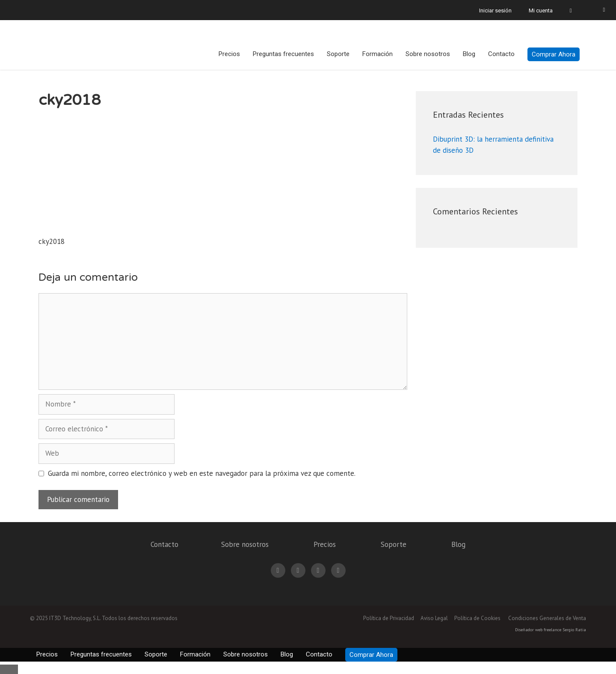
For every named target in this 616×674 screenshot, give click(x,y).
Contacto (501, 54)
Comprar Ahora (554, 54)
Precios (229, 54)
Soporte (338, 54)
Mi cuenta (541, 10)
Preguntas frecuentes (283, 54)
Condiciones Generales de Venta (547, 618)
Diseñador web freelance (538, 630)
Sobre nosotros (428, 54)
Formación (378, 54)
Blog (469, 54)
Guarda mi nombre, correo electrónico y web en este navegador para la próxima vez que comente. (202, 473)
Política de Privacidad (389, 618)
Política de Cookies (477, 618)
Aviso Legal (434, 618)
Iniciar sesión (495, 10)
